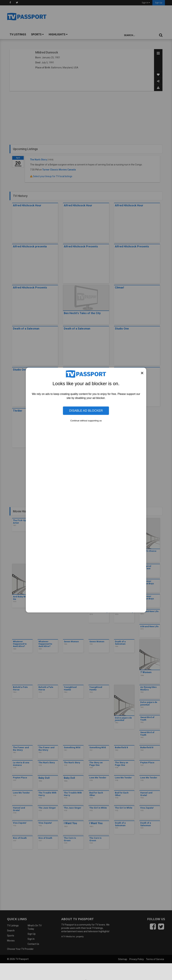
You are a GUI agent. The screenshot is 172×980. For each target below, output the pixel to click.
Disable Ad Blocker (86, 411)
